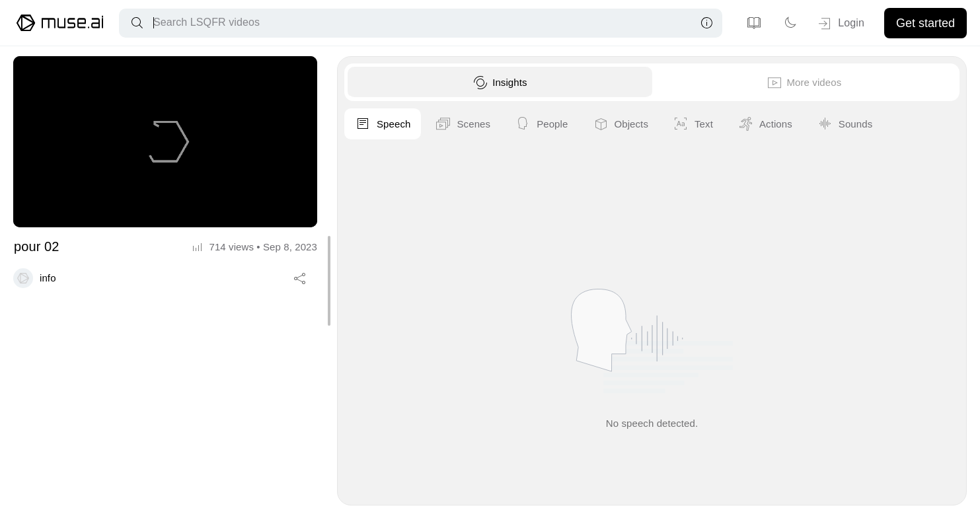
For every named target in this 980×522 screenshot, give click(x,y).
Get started (925, 23)
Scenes (759, 124)
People (837, 124)
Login (840, 24)
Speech (679, 124)
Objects (916, 124)
